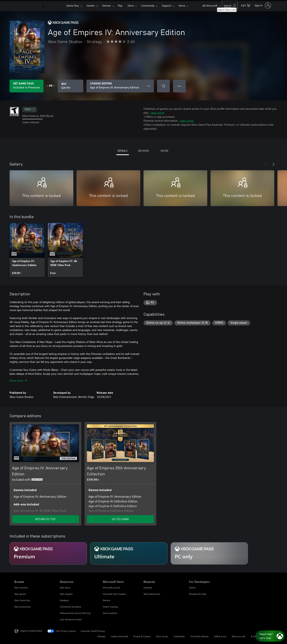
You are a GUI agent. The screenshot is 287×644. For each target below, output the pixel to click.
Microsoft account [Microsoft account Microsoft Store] (112, 588)
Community (148, 5)
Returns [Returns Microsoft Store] (107, 600)
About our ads (239, 636)
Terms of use (162, 636)
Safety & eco (220, 636)
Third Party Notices (199, 636)
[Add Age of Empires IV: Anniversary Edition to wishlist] (163, 86)
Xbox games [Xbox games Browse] (20, 594)
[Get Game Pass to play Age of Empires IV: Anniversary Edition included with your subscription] (27, 86)
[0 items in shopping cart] (246, 5)
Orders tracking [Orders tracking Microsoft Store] (110, 607)
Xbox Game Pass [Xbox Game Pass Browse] (22, 600)
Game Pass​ (73, 5)
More (182, 5)
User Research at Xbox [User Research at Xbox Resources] (71, 619)
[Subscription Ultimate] (129, 553)
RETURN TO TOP (45, 519)
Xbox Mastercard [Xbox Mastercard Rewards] (152, 594)
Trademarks (179, 636)
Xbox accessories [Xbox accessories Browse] (23, 607)
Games (91, 5)
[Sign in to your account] (262, 5)
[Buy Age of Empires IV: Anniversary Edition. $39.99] (71, 86)
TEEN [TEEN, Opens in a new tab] (30, 110)
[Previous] (265, 164)
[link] (27, 250)
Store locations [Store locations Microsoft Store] (110, 613)
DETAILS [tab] (122, 151)
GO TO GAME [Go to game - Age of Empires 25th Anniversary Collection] (120, 519)
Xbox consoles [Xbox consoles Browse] (21, 588)
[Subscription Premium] (48, 553)
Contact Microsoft (119, 636)
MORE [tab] (165, 151)
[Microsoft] (28, 6)
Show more (18, 380)
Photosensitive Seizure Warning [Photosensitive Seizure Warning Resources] (75, 613)
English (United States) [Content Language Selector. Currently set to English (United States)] (31, 631)
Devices (107, 5)
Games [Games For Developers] (192, 588)
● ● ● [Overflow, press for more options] (179, 86)
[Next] (273, 164)
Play (120, 5)
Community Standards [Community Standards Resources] (70, 607)
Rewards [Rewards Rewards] (148, 588)
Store (131, 5)
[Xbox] (54, 6)
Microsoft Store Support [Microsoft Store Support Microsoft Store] (114, 594)
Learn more (157, 113)
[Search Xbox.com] (230, 5)
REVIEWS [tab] (144, 151)
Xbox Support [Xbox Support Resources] (66, 594)
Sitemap (101, 636)
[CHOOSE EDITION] (120, 86)
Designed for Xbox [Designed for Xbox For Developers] (198, 594)
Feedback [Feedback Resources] (64, 600)
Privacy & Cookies (142, 636)
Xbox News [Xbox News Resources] (65, 588)
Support (167, 5)
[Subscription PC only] (209, 553)
